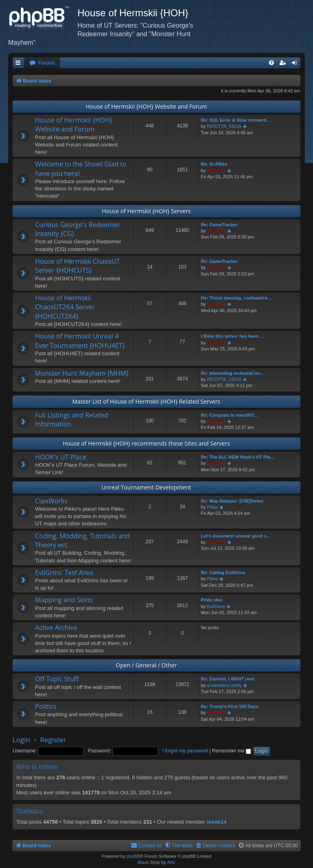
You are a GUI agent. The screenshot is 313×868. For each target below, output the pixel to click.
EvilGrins (216, 606)
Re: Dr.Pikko (214, 164)
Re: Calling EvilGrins (223, 573)
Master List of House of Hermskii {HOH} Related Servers (146, 401)
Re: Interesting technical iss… (233, 373)
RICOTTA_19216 (224, 126)
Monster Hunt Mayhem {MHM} (82, 373)
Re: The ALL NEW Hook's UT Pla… (238, 457)
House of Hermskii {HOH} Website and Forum (146, 106)
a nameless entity (225, 685)
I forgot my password (185, 751)
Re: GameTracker (219, 225)
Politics (46, 706)
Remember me (231, 751)
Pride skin (212, 600)
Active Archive (56, 627)
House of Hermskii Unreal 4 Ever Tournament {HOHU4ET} (80, 341)
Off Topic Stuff (57, 679)
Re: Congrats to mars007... (229, 415)
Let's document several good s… (236, 536)
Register (53, 740)
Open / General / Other (146, 665)
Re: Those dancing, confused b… (236, 298)
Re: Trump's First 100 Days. (230, 706)
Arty (171, 862)
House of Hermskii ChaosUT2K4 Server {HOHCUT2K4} (65, 307)
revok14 (216, 822)
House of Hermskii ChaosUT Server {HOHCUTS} (77, 266)
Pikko (213, 507)
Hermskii (216, 171)
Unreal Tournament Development (146, 487)
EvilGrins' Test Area (64, 573)
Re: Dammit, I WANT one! (228, 679)
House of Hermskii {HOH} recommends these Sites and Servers (147, 443)
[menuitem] (42, 63)
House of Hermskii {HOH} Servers (146, 211)
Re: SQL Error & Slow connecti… (236, 120)
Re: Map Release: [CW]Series (232, 501)
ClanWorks (51, 501)
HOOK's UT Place (61, 457)
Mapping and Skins (64, 600)
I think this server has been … (233, 336)
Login (21, 740)
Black (143, 862)
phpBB (133, 856)
